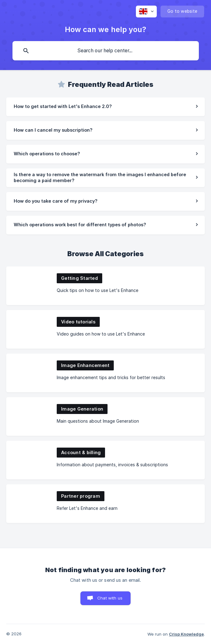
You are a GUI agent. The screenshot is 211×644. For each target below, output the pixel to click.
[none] (146, 12)
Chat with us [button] (110, 598)
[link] (105, 107)
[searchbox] (106, 51)
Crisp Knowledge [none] (186, 634)
